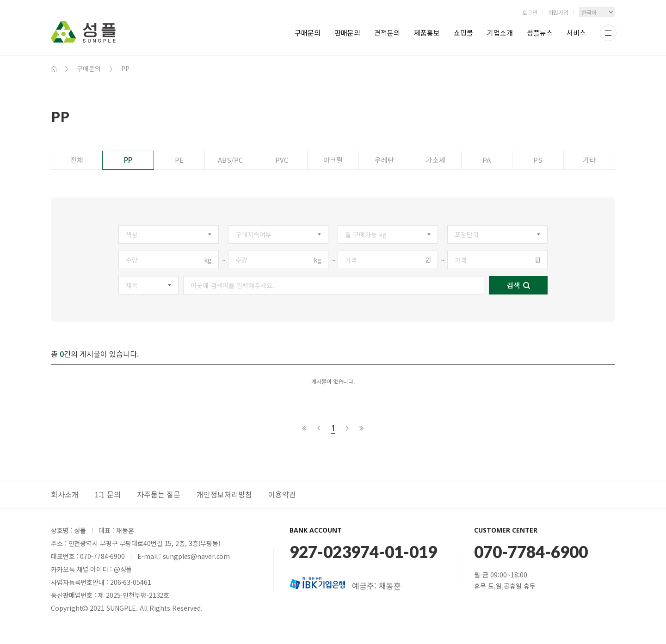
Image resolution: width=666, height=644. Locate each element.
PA (487, 160)
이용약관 (282, 494)
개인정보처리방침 (224, 494)
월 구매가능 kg (366, 234)
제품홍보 (427, 33)
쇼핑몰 (463, 33)
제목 (132, 285)
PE (179, 160)
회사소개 (65, 494)
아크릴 (333, 160)
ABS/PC (230, 160)
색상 (132, 234)
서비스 (576, 33)
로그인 (530, 12)
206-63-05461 (131, 582)
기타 (589, 160)
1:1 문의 (108, 494)
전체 (77, 160)
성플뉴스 (540, 33)
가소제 (436, 160)
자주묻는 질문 (159, 494)
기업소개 (500, 33)
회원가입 (558, 12)
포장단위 (467, 234)
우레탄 (384, 160)
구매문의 (308, 33)
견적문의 (387, 33)
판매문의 (347, 33)
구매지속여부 (253, 234)
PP (128, 160)
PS (538, 160)
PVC (282, 160)
